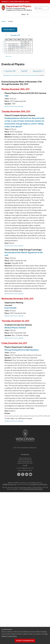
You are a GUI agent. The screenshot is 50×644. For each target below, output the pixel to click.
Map (25, 466)
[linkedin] (27, 474)
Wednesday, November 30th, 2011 (17, 299)
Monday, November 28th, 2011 (15, 89)
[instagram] (23, 474)
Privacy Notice (37, 487)
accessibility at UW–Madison (38, 484)
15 (23, 47)
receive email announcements (29, 75)
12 (10, 47)
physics (27, 2)
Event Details (10, 308)
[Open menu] (25, 14)
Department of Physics (19, 6)
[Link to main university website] (25, 442)
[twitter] (19, 474)
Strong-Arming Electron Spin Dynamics (22, 350)
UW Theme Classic (26, 487)
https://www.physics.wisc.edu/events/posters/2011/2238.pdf (27, 416)
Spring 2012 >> (38, 71)
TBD (7, 96)
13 (15, 47)
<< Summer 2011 (9, 71)
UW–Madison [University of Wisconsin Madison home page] (13, 2)
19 (10, 49)
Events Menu (9, 30)
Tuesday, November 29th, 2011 (16, 111)
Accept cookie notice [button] (25, 641)
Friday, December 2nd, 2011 (14, 343)
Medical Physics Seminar (15, 328)
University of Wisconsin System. (33, 489)
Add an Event (9, 56)
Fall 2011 (24, 71)
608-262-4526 (27, 470)
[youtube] (30, 474)
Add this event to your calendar (14, 106)
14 (19, 47)
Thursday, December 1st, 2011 (15, 321)
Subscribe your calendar (10, 75)
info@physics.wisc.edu (27, 468)
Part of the (25, 448)
